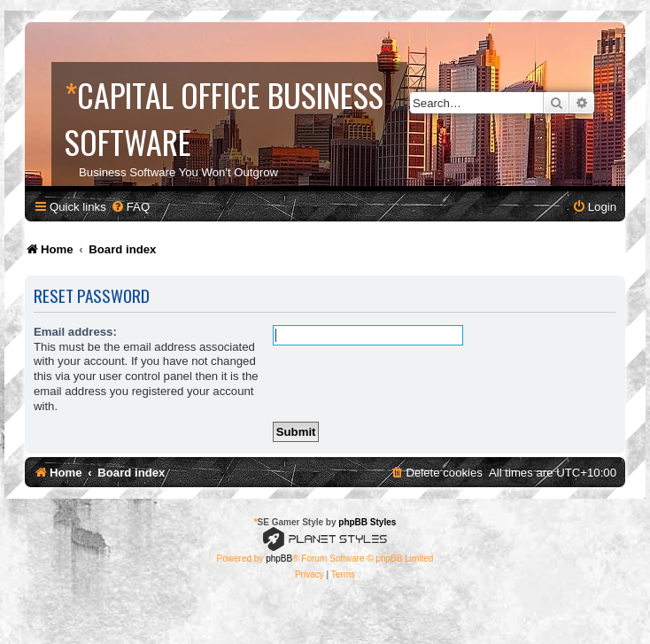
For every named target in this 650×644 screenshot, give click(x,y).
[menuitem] (130, 207)
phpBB (279, 559)
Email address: (75, 332)
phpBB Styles (367, 522)
